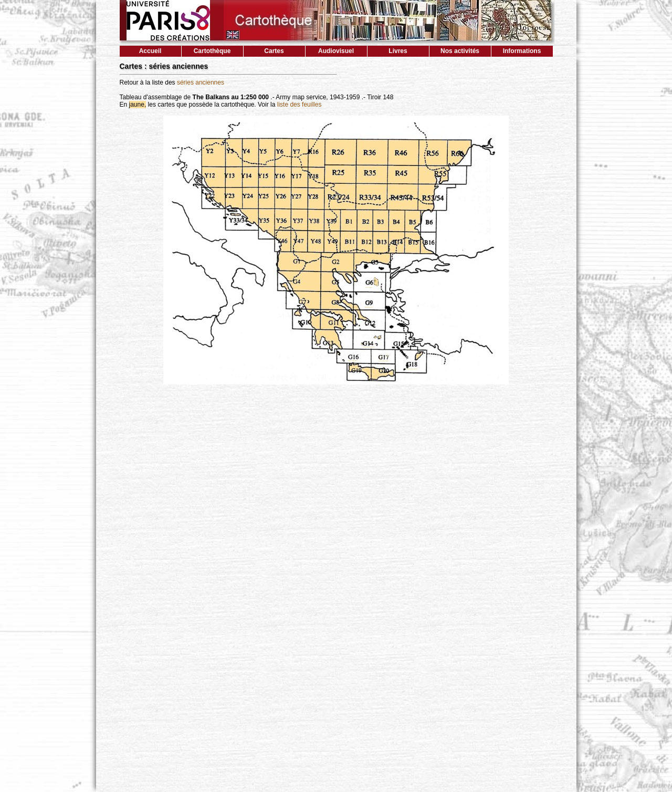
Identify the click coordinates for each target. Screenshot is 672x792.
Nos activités (460, 51)
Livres (398, 51)
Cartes (274, 51)
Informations (522, 51)
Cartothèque (212, 51)
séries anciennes (201, 82)
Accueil (150, 51)
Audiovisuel (336, 51)
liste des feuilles (300, 105)
